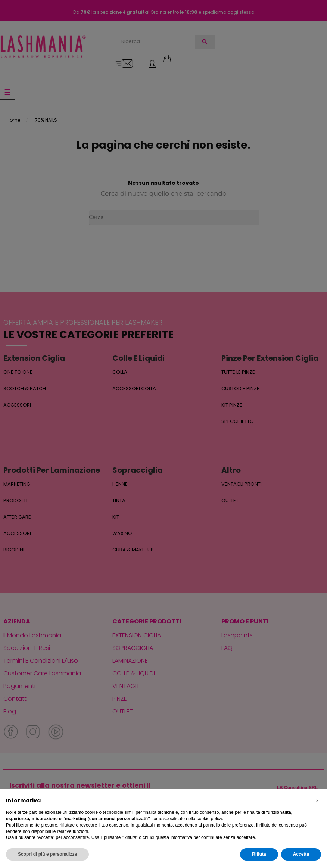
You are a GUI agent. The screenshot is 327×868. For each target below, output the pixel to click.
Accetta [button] (301, 854)
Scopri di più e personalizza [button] (47, 854)
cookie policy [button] (209, 819)
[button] (317, 801)
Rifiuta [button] (259, 854)
